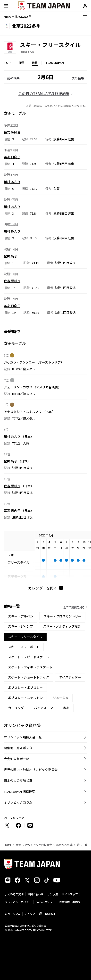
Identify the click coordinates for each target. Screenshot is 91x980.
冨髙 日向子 (12, 157)
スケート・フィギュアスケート (30, 667)
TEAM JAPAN (55, 63)
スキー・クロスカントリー (62, 616)
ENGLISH (49, 914)
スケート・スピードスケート (29, 657)
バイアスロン (43, 708)
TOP (7, 63)
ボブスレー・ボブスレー (25, 688)
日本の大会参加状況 (18, 780)
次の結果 (78, 78)
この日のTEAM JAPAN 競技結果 (44, 93)
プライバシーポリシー (18, 902)
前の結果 (13, 78)
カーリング (16, 708)
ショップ (30, 914)
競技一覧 (82, 845)
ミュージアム (13, 914)
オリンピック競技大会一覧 (23, 737)
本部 (66, 708)
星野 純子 (11, 256)
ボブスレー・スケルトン (25, 698)
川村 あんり (12, 182)
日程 (21, 63)
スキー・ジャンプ (21, 626)
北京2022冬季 (64, 845)
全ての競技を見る (74, 607)
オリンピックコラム (18, 802)
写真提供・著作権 (70, 902)
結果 (35, 63)
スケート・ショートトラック (29, 677)
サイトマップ (70, 894)
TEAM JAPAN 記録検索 (20, 792)
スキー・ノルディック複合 (62, 626)
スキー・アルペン (21, 616)
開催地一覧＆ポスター (20, 748)
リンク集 (53, 894)
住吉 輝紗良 (12, 132)
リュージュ (61, 698)
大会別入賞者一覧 (17, 759)
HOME (8, 845)
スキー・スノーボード (24, 647)
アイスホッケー (70, 677)
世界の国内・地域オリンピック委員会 (31, 770)
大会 (18, 845)
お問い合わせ (35, 894)
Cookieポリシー (45, 902)
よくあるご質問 (14, 894)
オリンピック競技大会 (39, 845)
